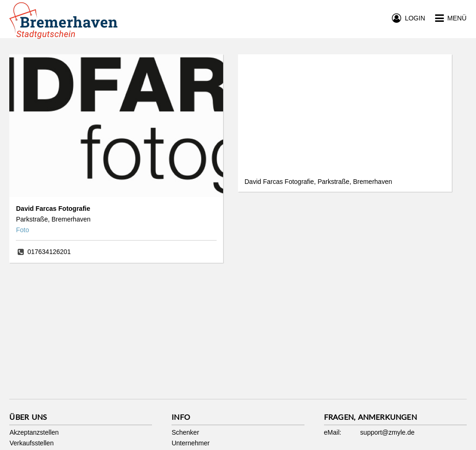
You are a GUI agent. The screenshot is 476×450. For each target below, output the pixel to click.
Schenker (185, 432)
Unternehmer (191, 443)
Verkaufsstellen (31, 443)
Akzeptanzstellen (34, 432)
